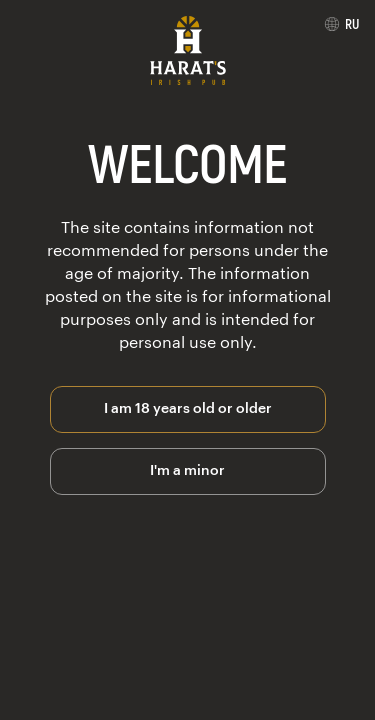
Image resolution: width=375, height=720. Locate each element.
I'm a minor (187, 468)
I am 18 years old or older (188, 406)
